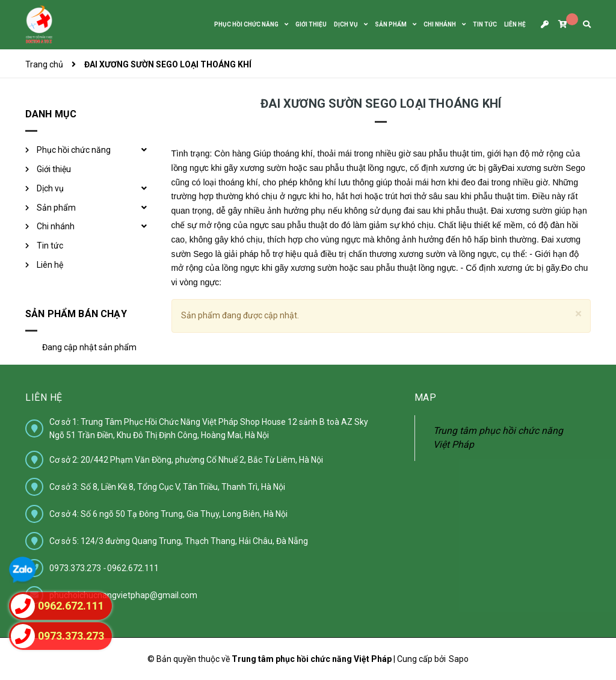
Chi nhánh (56, 226)
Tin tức (50, 246)
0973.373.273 (76, 568)
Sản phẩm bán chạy (76, 314)
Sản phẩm (56, 208)
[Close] (578, 314)
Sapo (459, 659)
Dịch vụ (50, 188)
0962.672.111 (133, 568)
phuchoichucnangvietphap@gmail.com (123, 595)
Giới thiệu (54, 169)
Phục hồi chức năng (74, 150)
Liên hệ (50, 265)
